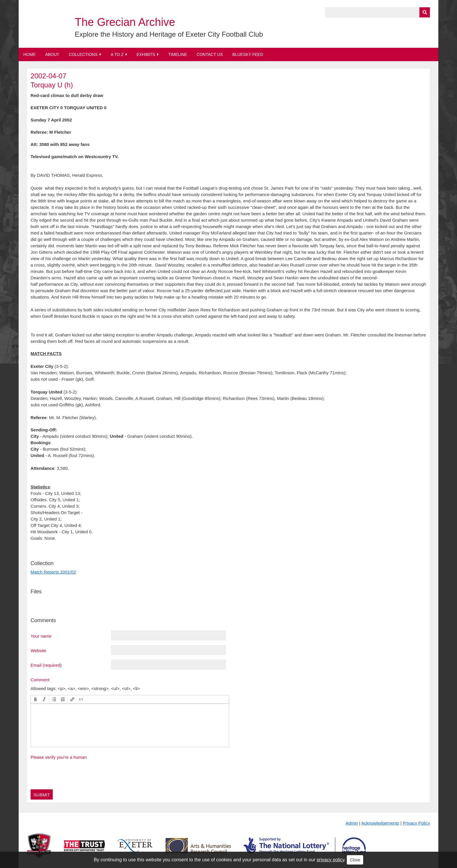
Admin (352, 823)
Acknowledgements (380, 823)
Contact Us (210, 54)
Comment (40, 680)
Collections (83, 54)
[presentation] (36, 699)
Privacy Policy (416, 823)
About (52, 54)
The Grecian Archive (125, 22)
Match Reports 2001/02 (53, 572)
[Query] (377, 12)
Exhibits (146, 54)
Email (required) (46, 665)
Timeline (178, 54)
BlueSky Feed (248, 54)
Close (355, 860)
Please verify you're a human (59, 757)
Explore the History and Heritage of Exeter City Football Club (169, 34)
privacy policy (331, 860)
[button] (36, 699)
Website (38, 650)
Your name (41, 636)
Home (29, 54)
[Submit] (425, 12)
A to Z (117, 54)
